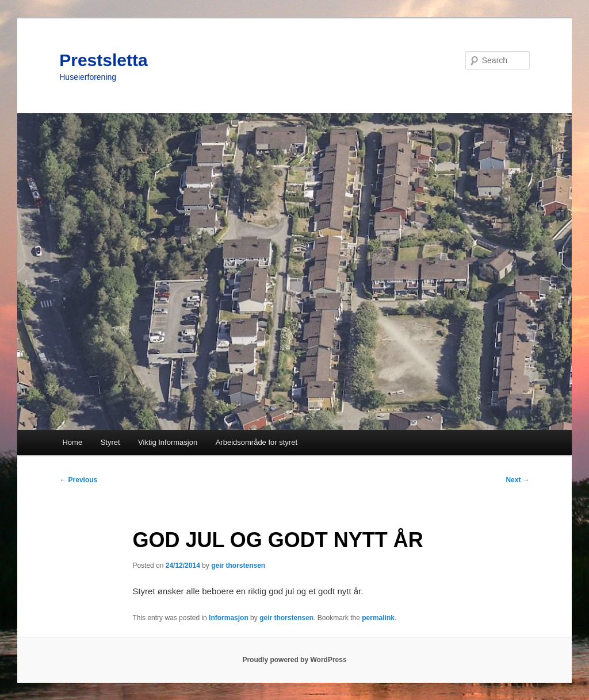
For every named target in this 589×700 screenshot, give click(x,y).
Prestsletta (103, 60)
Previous (78, 480)
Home (72, 442)
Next (517, 480)
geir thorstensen (238, 566)
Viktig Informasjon (168, 442)
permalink (378, 618)
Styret (110, 442)
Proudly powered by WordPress (294, 660)
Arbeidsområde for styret (257, 442)
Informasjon (229, 618)
